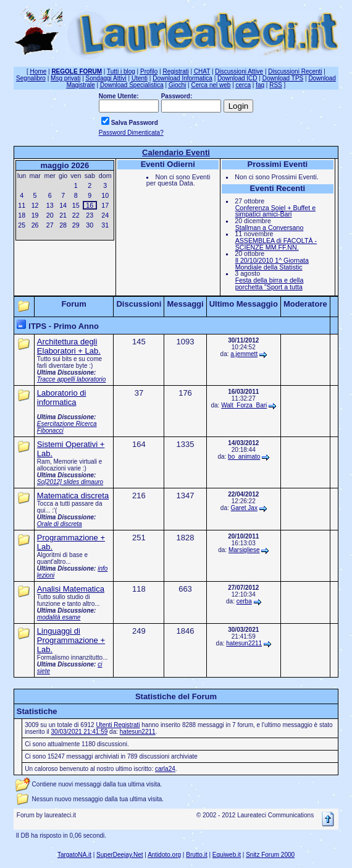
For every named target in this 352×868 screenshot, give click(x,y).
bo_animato (244, 457)
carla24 (165, 769)
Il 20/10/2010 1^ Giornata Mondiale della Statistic (272, 264)
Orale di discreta (60, 524)
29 (76, 225)
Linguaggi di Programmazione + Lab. (71, 640)
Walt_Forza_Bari (244, 405)
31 (105, 225)
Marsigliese (244, 550)
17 (105, 205)
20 (50, 215)
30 (90, 225)
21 (63, 215)
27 (50, 225)
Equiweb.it (227, 855)
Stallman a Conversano (270, 228)
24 (105, 215)
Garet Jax (244, 508)
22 (76, 215)
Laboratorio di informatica (62, 398)
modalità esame (59, 617)
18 (22, 215)
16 (90, 205)
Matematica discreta (73, 496)
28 (63, 225)
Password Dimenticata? (131, 133)
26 (35, 225)
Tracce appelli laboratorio (72, 379)
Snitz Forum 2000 (270, 855)
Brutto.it (196, 855)
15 (76, 205)
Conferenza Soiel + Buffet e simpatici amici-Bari (275, 211)
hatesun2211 (244, 643)
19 (35, 215)
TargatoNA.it (74, 855)
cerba (244, 601)
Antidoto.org (164, 855)
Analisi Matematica (71, 589)
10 (105, 195)
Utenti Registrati (118, 725)
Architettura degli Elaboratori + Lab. (69, 346)
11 (22, 205)
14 (63, 205)
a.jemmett (244, 354)
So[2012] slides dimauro (70, 482)
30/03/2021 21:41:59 (80, 732)
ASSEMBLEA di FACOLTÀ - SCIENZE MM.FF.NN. (276, 244)
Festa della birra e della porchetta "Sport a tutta (270, 283)
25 (22, 225)
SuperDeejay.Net (119, 855)
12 (35, 205)
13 (50, 205)
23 (90, 215)
